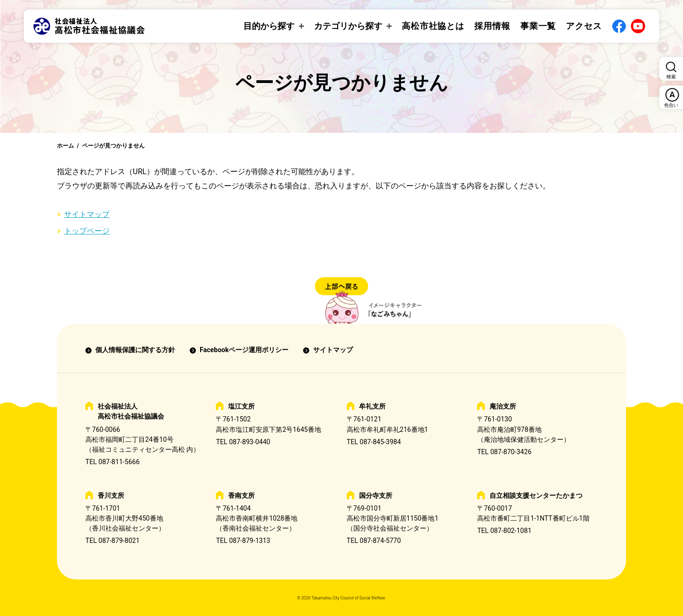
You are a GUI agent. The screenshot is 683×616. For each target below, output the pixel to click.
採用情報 (492, 26)
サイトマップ (87, 214)
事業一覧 (538, 26)
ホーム (65, 146)
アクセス (584, 26)
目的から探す (269, 26)
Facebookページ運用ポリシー (244, 350)
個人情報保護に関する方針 (135, 350)
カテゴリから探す (348, 26)
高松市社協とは (433, 26)
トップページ (87, 231)
